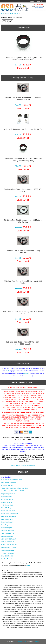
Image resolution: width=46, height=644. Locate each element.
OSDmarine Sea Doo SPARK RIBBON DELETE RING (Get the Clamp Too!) (23, 58)
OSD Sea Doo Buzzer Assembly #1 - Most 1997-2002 (23, 313)
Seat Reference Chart (8, 533)
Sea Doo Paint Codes (8, 531)
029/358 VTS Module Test (9, 545)
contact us (26, 374)
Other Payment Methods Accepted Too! (23, 465)
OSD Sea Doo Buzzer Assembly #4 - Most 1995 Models (23, 282)
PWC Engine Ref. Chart (9, 482)
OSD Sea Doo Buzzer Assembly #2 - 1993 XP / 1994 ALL (23, 190)
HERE (8, 371)
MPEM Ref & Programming (10, 514)
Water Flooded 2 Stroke (9, 548)
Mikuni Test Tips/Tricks (8, 511)
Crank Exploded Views (8, 491)
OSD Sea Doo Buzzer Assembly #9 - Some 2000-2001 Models (23, 343)
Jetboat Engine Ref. (7, 485)
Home (32, 2)
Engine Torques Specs (8, 494)
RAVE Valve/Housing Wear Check (12, 480)
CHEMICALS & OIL (13, 14)
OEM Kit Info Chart (7, 505)
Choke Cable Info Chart (9, 488)
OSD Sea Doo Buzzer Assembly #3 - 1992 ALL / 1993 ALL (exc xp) (23, 99)
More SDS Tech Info (7, 556)
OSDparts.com (22, 642)
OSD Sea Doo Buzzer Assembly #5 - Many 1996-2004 (23, 252)
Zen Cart (36, 642)
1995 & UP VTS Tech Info (9, 542)
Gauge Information (7, 499)
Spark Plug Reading (7, 536)
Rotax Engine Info (7, 525)
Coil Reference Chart (22, 488)
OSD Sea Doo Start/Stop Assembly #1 (23, 221)
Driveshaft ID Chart (21, 491)
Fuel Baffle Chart (7, 497)
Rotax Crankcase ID (7, 522)
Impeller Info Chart (7, 502)
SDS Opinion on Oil (7, 519)
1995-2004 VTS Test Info (9, 539)
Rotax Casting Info (7, 528)
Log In (40, 2)
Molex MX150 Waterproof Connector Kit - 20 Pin (23, 129)
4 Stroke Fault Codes (8, 553)
